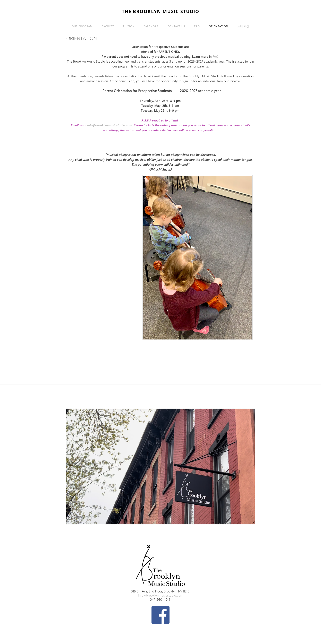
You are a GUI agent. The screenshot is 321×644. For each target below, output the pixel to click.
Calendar (151, 26)
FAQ (197, 26)
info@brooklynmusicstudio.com (110, 125)
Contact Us (176, 26)
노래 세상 (243, 26)
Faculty (108, 26)
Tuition (129, 26)
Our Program (82, 26)
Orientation (219, 26)
